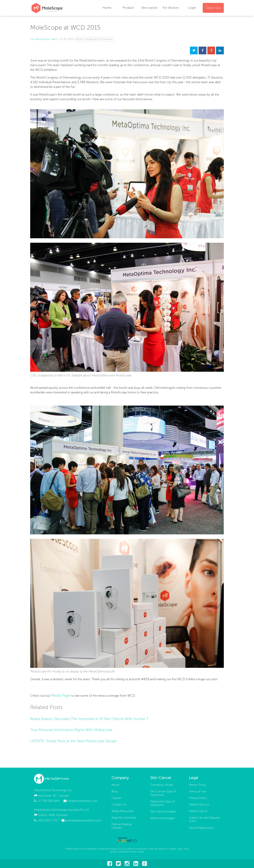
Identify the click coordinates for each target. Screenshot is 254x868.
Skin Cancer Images (163, 812)
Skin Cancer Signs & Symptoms (163, 793)
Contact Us (119, 805)
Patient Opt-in (198, 811)
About (115, 785)
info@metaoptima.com (82, 801)
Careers (117, 798)
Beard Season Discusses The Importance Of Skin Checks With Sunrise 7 (89, 719)
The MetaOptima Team (44, 39)
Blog (115, 791)
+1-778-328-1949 (48, 801)
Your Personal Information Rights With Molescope (71, 730)
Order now (213, 8)
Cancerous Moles (162, 785)
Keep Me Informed (124, 818)
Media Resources (123, 811)
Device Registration (201, 828)
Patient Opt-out (199, 805)
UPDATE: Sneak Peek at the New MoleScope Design (73, 741)
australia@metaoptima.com (83, 820)
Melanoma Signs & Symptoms (163, 803)
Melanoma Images (163, 818)
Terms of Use (198, 791)
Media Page (61, 695)
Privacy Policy (198, 798)
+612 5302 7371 (47, 820)
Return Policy (198, 785)
